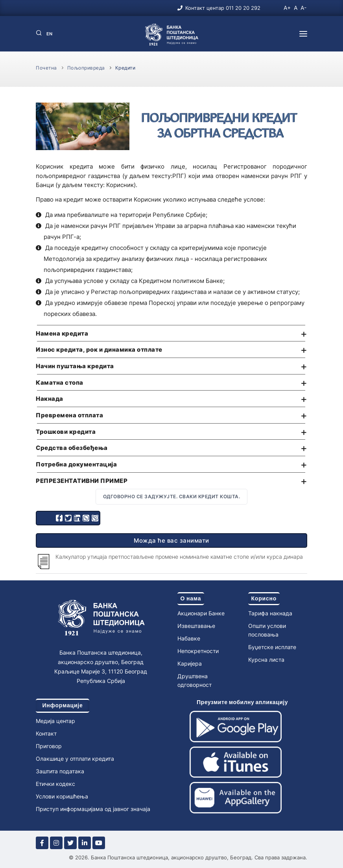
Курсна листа (266, 660)
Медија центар (55, 721)
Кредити (125, 68)
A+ (287, 8)
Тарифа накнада (270, 613)
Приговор (49, 746)
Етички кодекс (55, 784)
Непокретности (198, 651)
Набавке (189, 638)
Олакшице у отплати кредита (75, 759)
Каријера (190, 663)
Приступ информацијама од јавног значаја (93, 809)
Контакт (46, 733)
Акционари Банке (201, 613)
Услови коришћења (62, 796)
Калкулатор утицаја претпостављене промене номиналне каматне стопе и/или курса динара (179, 557)
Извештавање (196, 626)
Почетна (46, 68)
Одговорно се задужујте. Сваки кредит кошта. (172, 496)
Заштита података (60, 771)
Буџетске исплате (272, 647)
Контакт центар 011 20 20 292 (223, 8)
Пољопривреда (86, 68)
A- (303, 8)
